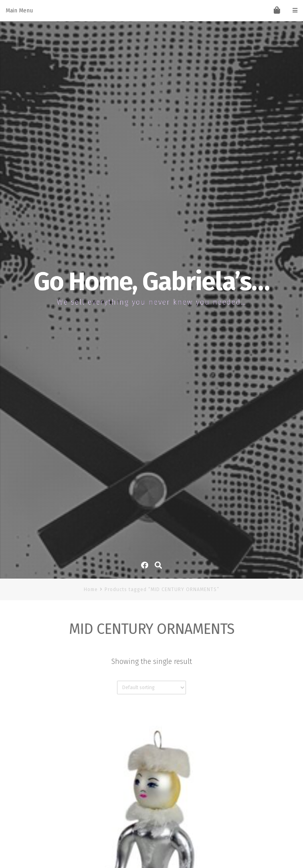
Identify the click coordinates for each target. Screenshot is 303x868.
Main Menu (151, 11)
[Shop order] (151, 688)
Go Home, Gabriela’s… (151, 282)
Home (91, 589)
